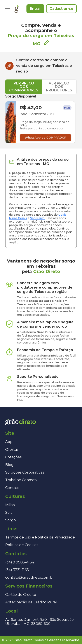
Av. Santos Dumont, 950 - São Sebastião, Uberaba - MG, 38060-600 (40, 622)
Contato (12, 488)
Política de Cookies (22, 545)
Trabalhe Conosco (21, 480)
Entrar (35, 9)
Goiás (62, 215)
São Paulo (37, 218)
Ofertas (12, 450)
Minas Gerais (18, 218)
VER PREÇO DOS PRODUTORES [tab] (59, 87)
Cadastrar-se (61, 9)
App (9, 442)
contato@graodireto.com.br (30, 577)
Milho (10, 505)
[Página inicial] (17, 9)
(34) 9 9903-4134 (20, 562)
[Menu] (7, 9)
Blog (9, 465)
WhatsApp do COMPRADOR (45, 138)
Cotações (13, 457)
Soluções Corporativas (25, 472)
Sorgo (10, 520)
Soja (9, 513)
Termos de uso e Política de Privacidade (40, 537)
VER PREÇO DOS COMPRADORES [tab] (24, 87)
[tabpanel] (41, 119)
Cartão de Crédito (21, 595)
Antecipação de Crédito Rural (31, 602)
